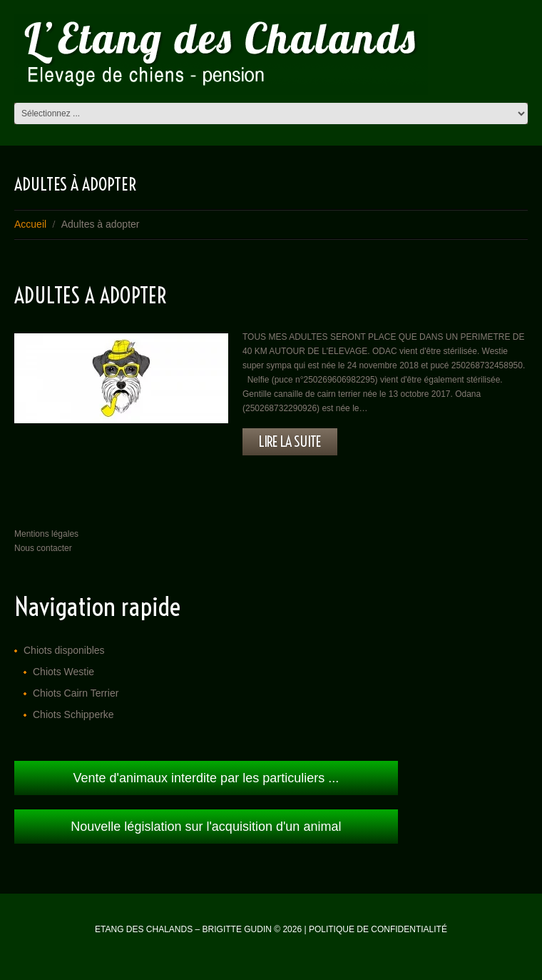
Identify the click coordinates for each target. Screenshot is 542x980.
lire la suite (290, 441)
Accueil (30, 224)
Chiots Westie (63, 672)
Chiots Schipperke (73, 714)
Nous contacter (43, 548)
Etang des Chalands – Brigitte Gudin (183, 929)
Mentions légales (46, 534)
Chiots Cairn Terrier (76, 693)
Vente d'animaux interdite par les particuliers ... (206, 778)
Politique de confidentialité (378, 929)
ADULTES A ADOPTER (91, 295)
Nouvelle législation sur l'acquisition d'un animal (206, 827)
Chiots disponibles (64, 650)
